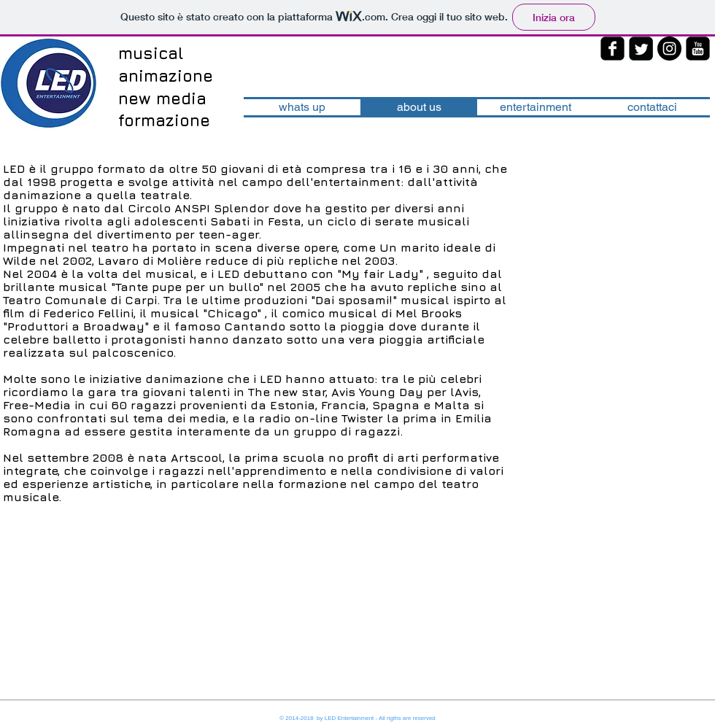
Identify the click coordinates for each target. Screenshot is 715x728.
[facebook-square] (612, 49)
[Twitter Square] (641, 49)
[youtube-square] (698, 49)
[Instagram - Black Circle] (669, 49)
